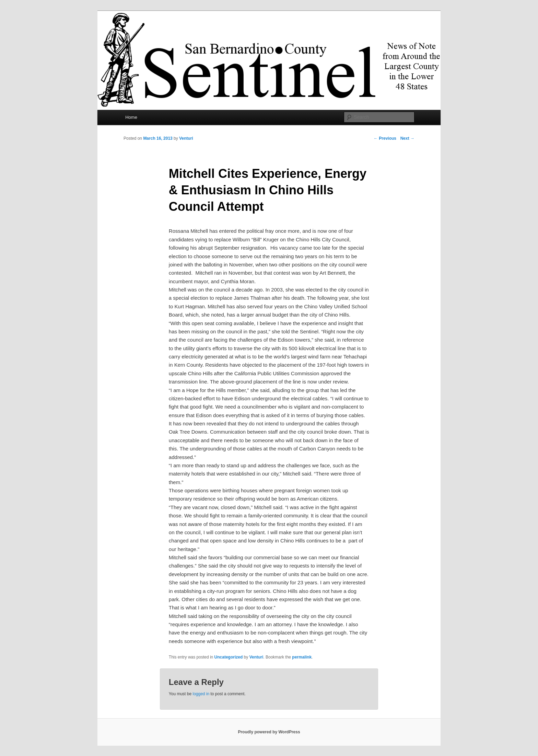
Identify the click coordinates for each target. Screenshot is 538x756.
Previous (385, 138)
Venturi (186, 138)
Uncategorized (229, 657)
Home (131, 117)
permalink (302, 657)
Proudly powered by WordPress (269, 732)
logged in (201, 694)
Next (407, 138)
